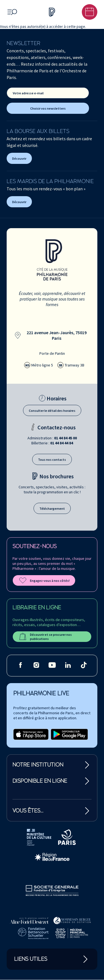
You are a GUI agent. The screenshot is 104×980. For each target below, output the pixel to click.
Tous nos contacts (52, 460)
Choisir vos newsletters (48, 108)
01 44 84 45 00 (65, 438)
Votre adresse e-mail (28, 93)
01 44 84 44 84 (62, 443)
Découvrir (19, 158)
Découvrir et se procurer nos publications (45, 637)
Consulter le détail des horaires (52, 411)
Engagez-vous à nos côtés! (44, 580)
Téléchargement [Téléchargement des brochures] (52, 509)
